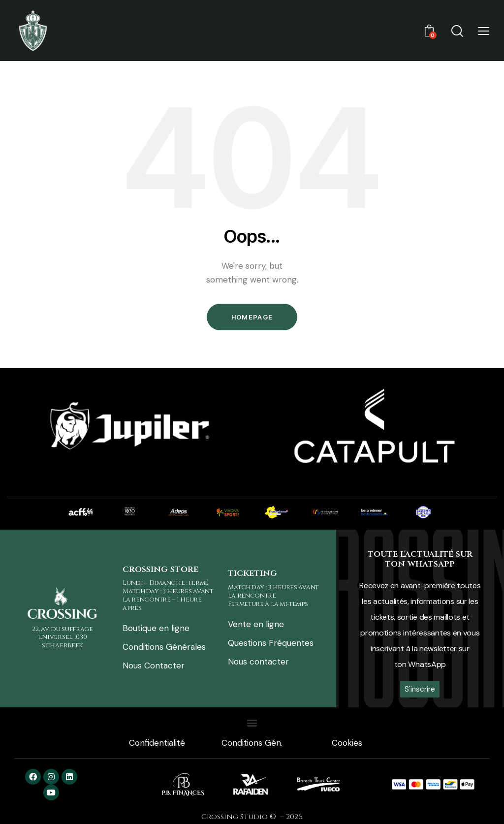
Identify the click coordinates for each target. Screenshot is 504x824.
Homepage (252, 317)
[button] (484, 31)
